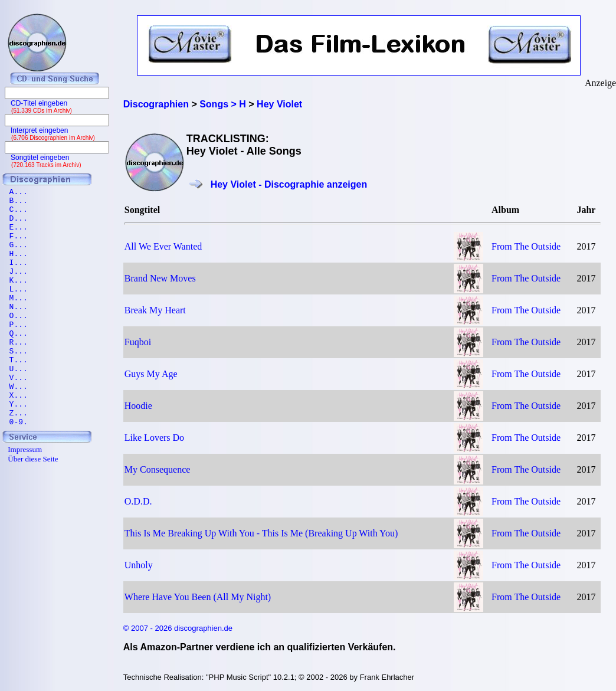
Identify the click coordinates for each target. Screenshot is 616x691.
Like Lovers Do (154, 438)
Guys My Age (151, 374)
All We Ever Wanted (163, 246)
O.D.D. (138, 501)
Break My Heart (155, 310)
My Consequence (158, 469)
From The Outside (526, 246)
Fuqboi (138, 342)
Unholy (139, 565)
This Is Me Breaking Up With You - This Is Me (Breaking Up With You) (261, 533)
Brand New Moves (160, 278)
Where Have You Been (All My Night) (198, 597)
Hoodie (138, 406)
